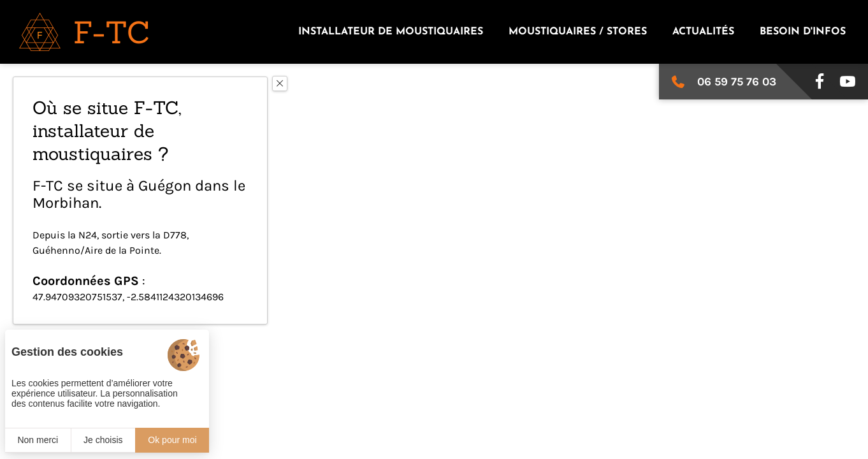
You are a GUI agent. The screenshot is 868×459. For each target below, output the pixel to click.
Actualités (703, 32)
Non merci (38, 440)
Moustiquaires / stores (578, 32)
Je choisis (103, 440)
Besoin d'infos (803, 32)
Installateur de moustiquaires (391, 32)
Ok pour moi (172, 440)
